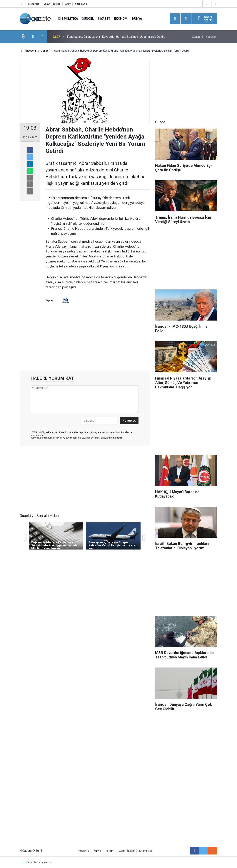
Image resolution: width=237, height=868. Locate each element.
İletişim (110, 851)
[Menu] (175, 19)
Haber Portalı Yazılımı (38, 862)
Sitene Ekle (81, 4)
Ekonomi (121, 18)
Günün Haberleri (52, 4)
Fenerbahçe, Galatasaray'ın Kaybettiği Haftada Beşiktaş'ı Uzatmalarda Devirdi (117, 37)
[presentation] (33, 37)
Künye (97, 851)
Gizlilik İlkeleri (127, 851)
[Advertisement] (85, 339)
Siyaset (104, 18)
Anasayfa (83, 851)
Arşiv (68, 4)
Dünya (137, 18)
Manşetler (34, 4)
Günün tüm (205, 37)
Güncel (88, 18)
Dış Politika (68, 18)
